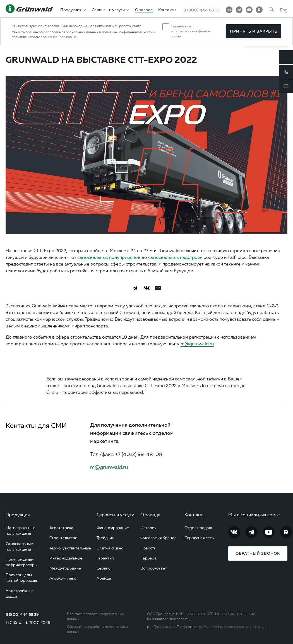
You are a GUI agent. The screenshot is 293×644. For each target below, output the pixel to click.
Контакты (194, 515)
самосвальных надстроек (175, 257)
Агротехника (61, 528)
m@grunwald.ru (197, 344)
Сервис (103, 568)
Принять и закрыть (254, 31)
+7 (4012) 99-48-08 (139, 454)
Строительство (63, 538)
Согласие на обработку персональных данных (98, 629)
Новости (148, 548)
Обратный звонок (258, 553)
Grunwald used (110, 548)
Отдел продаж (198, 528)
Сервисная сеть (199, 538)
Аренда (104, 578)
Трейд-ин (105, 538)
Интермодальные (66, 558)
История (148, 528)
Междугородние (65, 568)
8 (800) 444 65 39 (22, 614)
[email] (158, 288)
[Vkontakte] (229, 10)
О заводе (150, 515)
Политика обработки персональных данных (96, 616)
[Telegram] (239, 10)
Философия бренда (158, 538)
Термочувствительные (70, 548)
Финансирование (113, 528)
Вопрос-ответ (154, 568)
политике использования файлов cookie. (44, 37)
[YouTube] (249, 10)
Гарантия (105, 558)
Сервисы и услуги (115, 515)
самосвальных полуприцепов (109, 257)
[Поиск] (271, 10)
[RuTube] (259, 10)
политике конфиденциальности (128, 32)
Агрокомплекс (63, 578)
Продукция (18, 515)
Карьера (148, 558)
